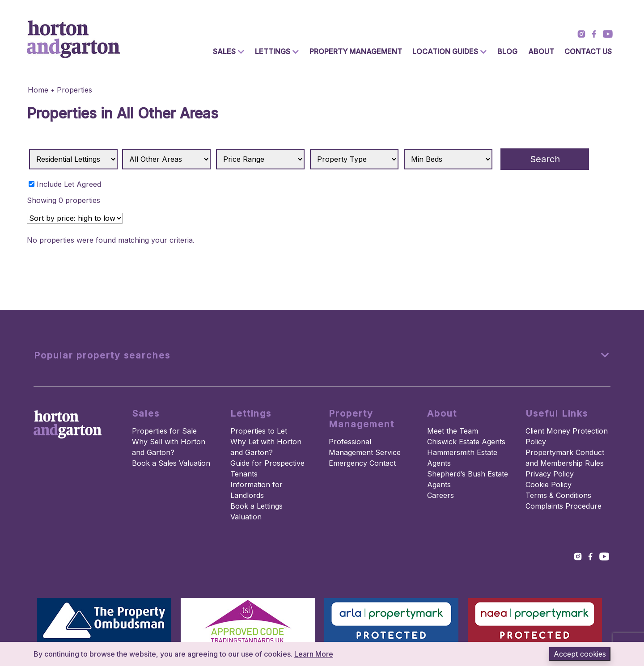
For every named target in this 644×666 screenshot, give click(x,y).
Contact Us (588, 51)
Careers (441, 495)
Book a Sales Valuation (171, 463)
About (541, 51)
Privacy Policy (550, 474)
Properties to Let (259, 431)
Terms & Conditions (558, 495)
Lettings (273, 51)
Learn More (314, 654)
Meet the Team (453, 431)
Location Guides (445, 51)
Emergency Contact (362, 463)
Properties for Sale (164, 431)
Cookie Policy (549, 485)
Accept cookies (580, 654)
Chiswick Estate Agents (466, 442)
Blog (507, 51)
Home (38, 90)
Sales (224, 51)
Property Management (356, 51)
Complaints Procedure (563, 506)
